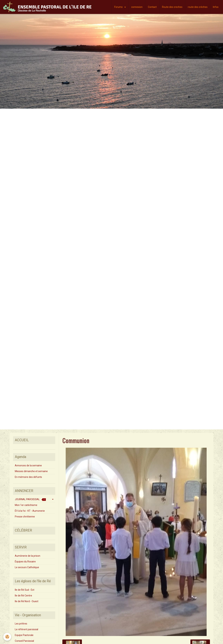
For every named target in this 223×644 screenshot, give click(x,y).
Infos (216, 7)
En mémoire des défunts (28, 477)
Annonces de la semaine (28, 465)
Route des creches (172, 7)
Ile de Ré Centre (23, 596)
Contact (152, 7)
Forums (119, 7)
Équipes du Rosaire (25, 562)
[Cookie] (7, 637)
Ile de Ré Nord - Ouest (27, 601)
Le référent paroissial (26, 629)
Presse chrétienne (25, 517)
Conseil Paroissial (24, 641)
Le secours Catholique (27, 567)
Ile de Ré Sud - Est (25, 590)
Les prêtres (21, 624)
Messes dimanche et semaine (31, 471)
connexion (137, 7)
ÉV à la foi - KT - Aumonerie (30, 511)
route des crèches (198, 7)
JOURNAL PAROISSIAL (30, 499)
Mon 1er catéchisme (26, 505)
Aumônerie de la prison (28, 556)
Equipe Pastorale (24, 635)
